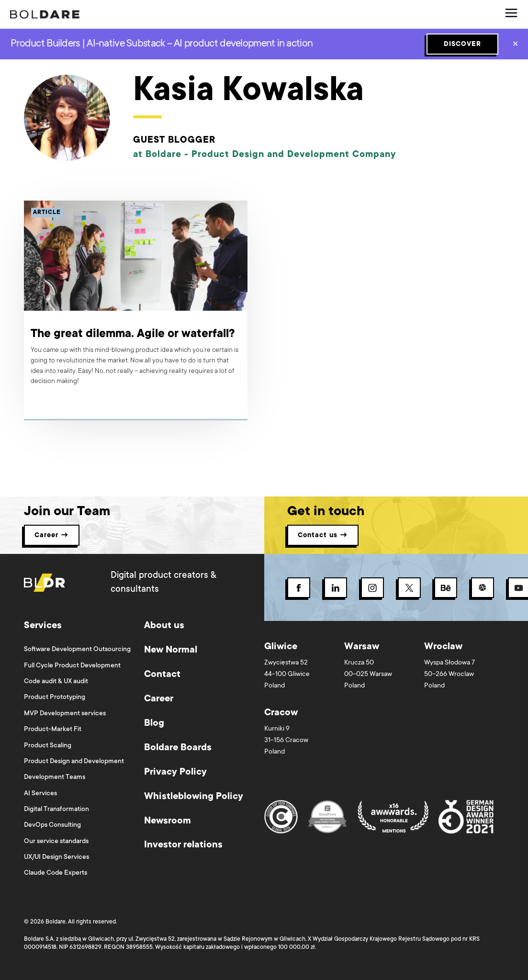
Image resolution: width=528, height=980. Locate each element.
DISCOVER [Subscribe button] (462, 45)
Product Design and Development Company (294, 155)
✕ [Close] (515, 45)
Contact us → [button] (323, 536)
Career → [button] (52, 536)
